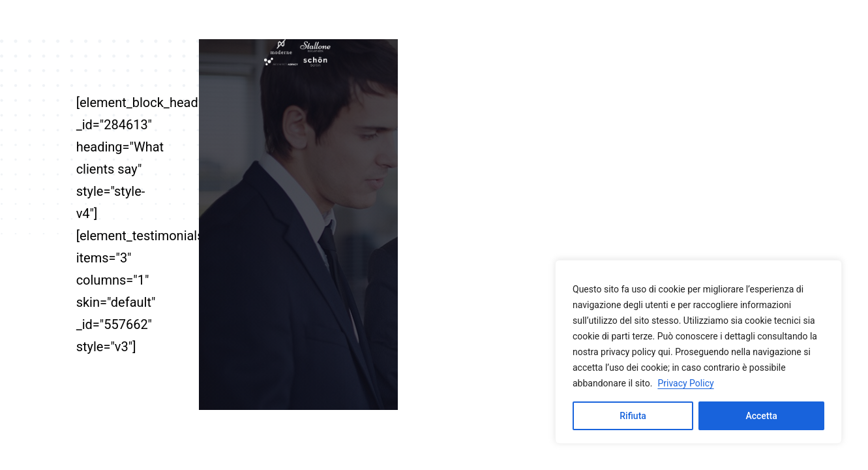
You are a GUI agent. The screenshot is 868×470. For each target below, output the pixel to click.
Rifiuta (633, 416)
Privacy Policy (685, 383)
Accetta (761, 416)
